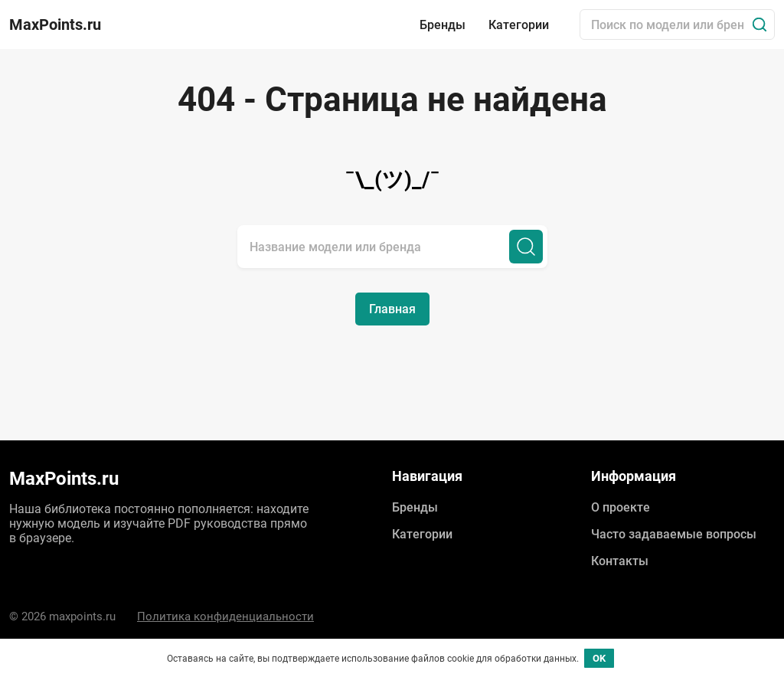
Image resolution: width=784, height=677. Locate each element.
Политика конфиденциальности (225, 616)
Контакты (620, 561)
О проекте (621, 507)
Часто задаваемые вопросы (674, 534)
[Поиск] (759, 25)
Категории (519, 25)
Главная (392, 309)
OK (599, 658)
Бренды (443, 25)
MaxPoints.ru (55, 25)
